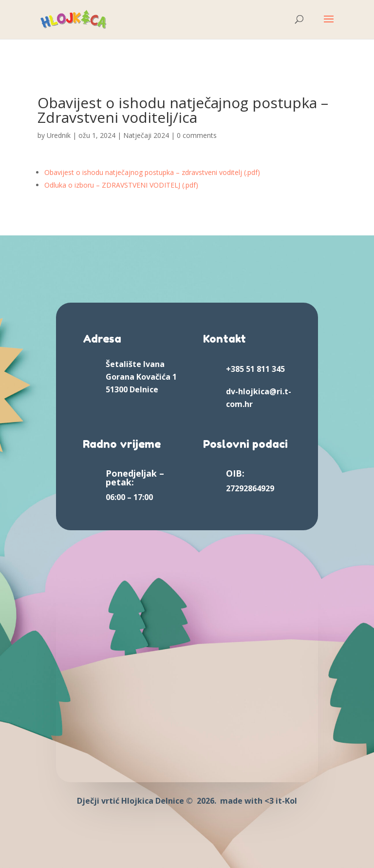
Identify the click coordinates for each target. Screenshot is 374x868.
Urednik (59, 135)
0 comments (197, 135)
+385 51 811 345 (255, 369)
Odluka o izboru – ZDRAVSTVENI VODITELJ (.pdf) (121, 185)
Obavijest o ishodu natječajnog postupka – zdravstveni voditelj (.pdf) (152, 172)
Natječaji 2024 (146, 135)
